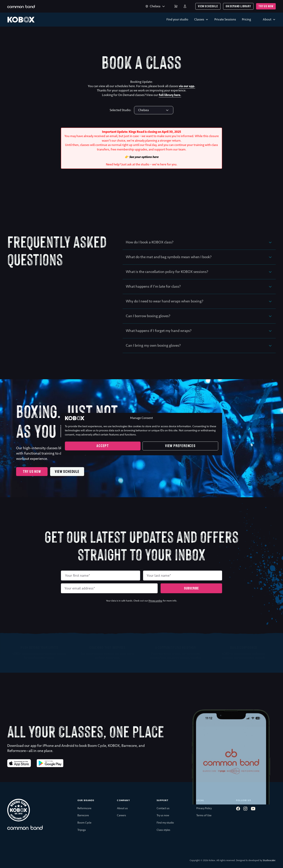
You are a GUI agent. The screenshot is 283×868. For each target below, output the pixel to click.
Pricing (246, 19)
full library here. (170, 95)
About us (122, 808)
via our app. (187, 86)
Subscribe (191, 588)
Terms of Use (204, 815)
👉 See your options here (141, 157)
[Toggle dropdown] (147, 6)
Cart (176, 6)
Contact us (163, 808)
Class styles (163, 830)
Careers (121, 815)
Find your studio (177, 19)
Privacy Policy (204, 808)
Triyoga (82, 830)
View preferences (180, 446)
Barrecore (83, 815)
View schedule (208, 6)
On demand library (238, 6)
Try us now (266, 6)
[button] (199, 250)
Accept (103, 446)
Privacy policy (155, 601)
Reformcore (84, 808)
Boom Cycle (84, 823)
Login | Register (185, 6)
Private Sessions (225, 19)
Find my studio (165, 823)
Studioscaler (269, 860)
